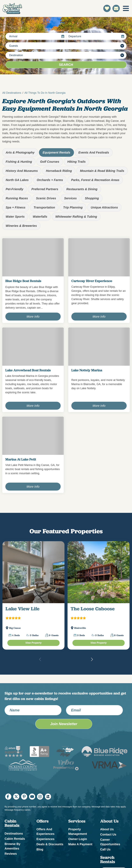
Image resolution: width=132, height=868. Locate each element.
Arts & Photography (20, 152)
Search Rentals (108, 860)
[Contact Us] (116, 8)
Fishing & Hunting (19, 162)
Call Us (105, 849)
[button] (92, 659)
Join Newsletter (64, 724)
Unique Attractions (104, 207)
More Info (33, 317)
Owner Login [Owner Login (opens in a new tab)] (78, 839)
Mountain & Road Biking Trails (102, 171)
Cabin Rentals (15, 839)
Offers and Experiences (46, 832)
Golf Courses (50, 162)
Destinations (14, 834)
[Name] (33, 710)
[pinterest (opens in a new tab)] (24, 797)
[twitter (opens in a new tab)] (16, 797)
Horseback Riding (59, 171)
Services (70, 198)
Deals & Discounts (50, 844)
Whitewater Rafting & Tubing (76, 217)
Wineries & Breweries (21, 226)
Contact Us (108, 834)
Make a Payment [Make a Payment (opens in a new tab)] (80, 844)
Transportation (44, 207)
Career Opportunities (110, 842)
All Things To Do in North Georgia (45, 93)
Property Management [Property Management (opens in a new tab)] (78, 832)
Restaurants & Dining (82, 189)
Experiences (46, 839)
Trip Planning (73, 207)
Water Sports (15, 217)
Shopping (92, 198)
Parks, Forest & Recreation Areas (95, 180)
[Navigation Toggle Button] (126, 8)
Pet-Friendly (15, 189)
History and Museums (22, 171)
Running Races (17, 198)
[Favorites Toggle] (107, 8)
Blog (40, 849)
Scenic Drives (46, 198)
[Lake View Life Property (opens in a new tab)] (33, 643)
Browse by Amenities (12, 846)
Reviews (11, 854)
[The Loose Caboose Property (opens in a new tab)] (99, 643)
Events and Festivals (94, 152)
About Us (107, 829)
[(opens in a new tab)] (33, 572)
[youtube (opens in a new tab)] (32, 797)
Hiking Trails (77, 162)
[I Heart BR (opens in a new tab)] (48, 797)
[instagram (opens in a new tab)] (40, 797)
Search (66, 65)
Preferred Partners (45, 189)
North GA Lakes (17, 180)
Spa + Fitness (16, 207)
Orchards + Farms (50, 180)
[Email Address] (94, 710)
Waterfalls (40, 217)
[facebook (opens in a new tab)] (8, 797)
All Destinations (12, 93)
